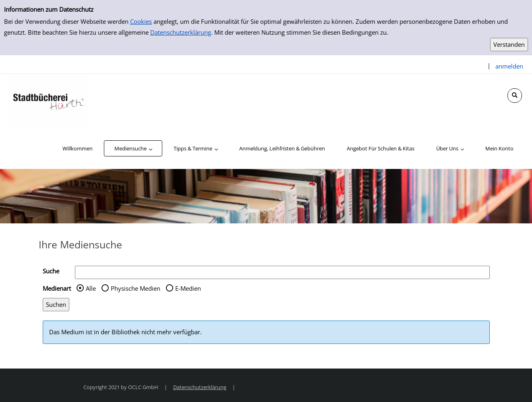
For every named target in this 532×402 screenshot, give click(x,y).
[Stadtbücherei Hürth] (48, 100)
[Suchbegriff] (282, 272)
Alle (91, 288)
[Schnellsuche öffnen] (515, 96)
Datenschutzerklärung (181, 32)
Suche (51, 271)
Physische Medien (136, 288)
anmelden (509, 66)
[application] (133, 148)
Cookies (141, 21)
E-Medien (188, 288)
